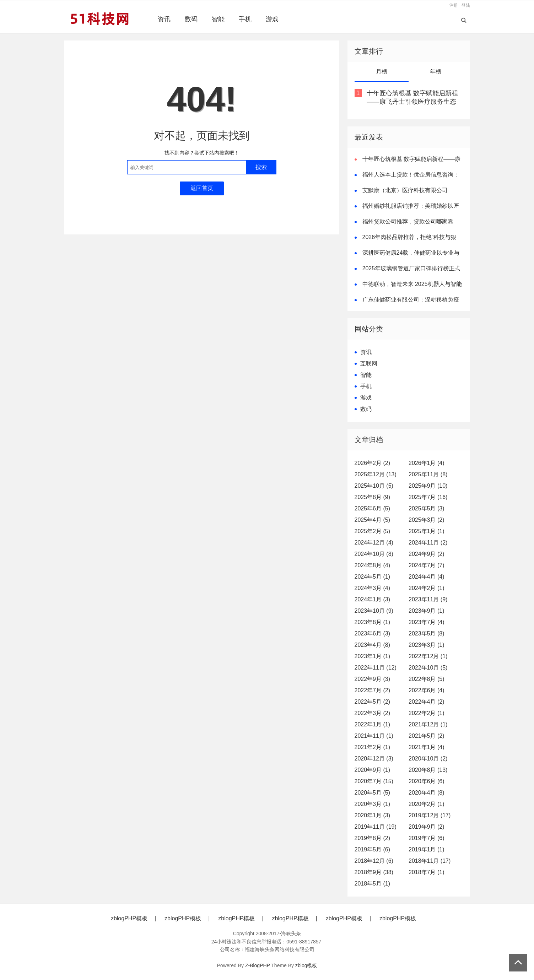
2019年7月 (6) (427, 838)
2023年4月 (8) (373, 645)
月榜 (382, 72)
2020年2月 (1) (427, 804)
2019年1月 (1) (427, 849)
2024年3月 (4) (373, 588)
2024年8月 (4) (373, 565)
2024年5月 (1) (373, 577)
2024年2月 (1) (427, 588)
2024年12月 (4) (374, 543)
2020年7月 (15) (374, 781)
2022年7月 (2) (373, 690)
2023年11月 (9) (428, 599)
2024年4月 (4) (427, 577)
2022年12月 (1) (428, 656)
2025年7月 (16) (428, 497)
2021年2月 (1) (373, 747)
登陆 (466, 5)
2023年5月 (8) (427, 634)
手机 (245, 19)
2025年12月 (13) (376, 474)
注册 (454, 5)
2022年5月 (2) (373, 702)
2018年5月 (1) (373, 884)
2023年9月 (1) (427, 611)
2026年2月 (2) (373, 463)
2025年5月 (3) (427, 508)
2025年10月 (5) (374, 486)
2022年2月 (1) (427, 713)
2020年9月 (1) (373, 770)
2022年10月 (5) (428, 668)
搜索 (261, 167)
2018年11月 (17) (430, 861)
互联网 (369, 364)
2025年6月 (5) (373, 508)
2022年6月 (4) (427, 690)
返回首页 (202, 188)
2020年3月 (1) (373, 804)
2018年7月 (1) (427, 872)
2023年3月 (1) (427, 645)
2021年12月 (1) (428, 724)
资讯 (164, 19)
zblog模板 (306, 965)
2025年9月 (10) (428, 486)
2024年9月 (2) (427, 554)
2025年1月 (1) (427, 531)
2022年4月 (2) (427, 702)
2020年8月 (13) (428, 770)
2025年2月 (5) (373, 531)
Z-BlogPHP (258, 965)
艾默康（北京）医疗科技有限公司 (405, 190)
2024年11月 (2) (428, 543)
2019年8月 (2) (373, 838)
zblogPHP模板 (129, 918)
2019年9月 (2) (427, 827)
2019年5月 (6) (373, 849)
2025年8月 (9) (373, 497)
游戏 (272, 19)
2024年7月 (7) (427, 565)
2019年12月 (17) (430, 815)
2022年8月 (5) (427, 679)
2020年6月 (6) (427, 781)
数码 (191, 19)
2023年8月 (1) (373, 622)
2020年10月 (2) (428, 759)
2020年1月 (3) (373, 815)
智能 (218, 19)
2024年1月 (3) (373, 599)
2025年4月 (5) (373, 520)
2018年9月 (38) (374, 872)
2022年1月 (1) (373, 724)
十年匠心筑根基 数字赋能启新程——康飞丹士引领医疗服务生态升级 (412, 102)
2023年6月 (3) (373, 634)
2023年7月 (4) (427, 622)
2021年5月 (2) (427, 736)
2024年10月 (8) (374, 554)
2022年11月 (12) (376, 668)
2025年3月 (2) (427, 520)
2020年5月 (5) (373, 793)
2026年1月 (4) (427, 463)
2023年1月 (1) (373, 656)
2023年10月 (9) (374, 611)
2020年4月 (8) (427, 793)
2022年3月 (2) (373, 713)
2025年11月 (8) (428, 474)
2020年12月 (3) (374, 759)
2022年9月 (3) (373, 679)
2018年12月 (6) (374, 861)
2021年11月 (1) (374, 736)
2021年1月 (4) (427, 747)
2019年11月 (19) (376, 827)
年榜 (436, 72)
